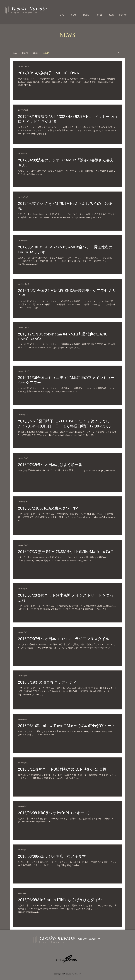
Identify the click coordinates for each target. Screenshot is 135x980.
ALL (15, 53)
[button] (119, 53)
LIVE (35, 53)
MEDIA (46, 53)
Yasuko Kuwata (57, 938)
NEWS (25, 53)
